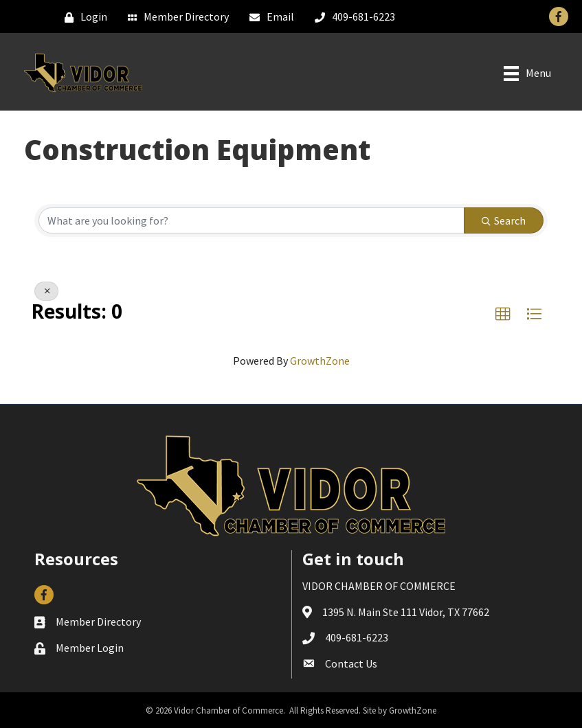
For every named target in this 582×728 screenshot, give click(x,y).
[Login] (82, 17)
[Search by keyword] (251, 220)
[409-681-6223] (351, 17)
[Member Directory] (175, 17)
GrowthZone (320, 361)
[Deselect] (46, 291)
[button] (503, 315)
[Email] (268, 17)
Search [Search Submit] (504, 220)
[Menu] (527, 73)
